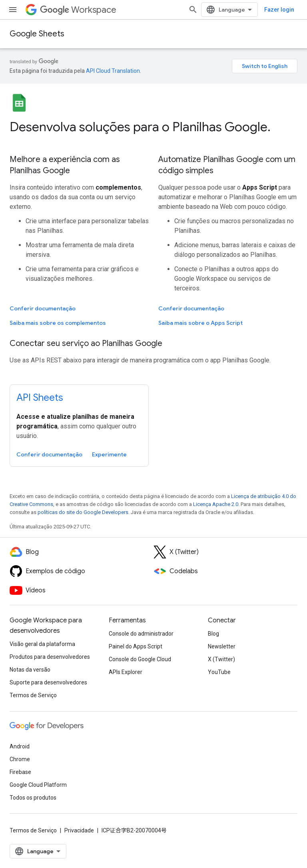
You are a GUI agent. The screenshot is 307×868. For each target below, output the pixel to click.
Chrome (20, 759)
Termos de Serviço (33, 695)
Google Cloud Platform (38, 785)
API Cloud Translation (113, 71)
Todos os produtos (33, 798)
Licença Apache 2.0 (216, 504)
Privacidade (79, 830)
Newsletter (222, 646)
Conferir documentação (43, 308)
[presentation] (153, 127)
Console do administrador (141, 634)
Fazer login (279, 10)
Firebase (20, 772)
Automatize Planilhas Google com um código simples (227, 165)
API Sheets (40, 398)
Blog (213, 634)
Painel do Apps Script (136, 646)
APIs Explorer (126, 672)
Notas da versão (30, 670)
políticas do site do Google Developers (83, 512)
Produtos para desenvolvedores (50, 657)
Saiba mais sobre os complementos (58, 323)
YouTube (219, 672)
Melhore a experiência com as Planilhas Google (65, 165)
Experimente (109, 454)
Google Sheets (37, 34)
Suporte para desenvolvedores (48, 682)
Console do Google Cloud (140, 659)
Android (20, 746)
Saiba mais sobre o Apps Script (200, 323)
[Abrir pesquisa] (193, 10)
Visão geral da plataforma (42, 644)
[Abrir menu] (13, 10)
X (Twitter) (221, 659)
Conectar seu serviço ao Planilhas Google (86, 343)
